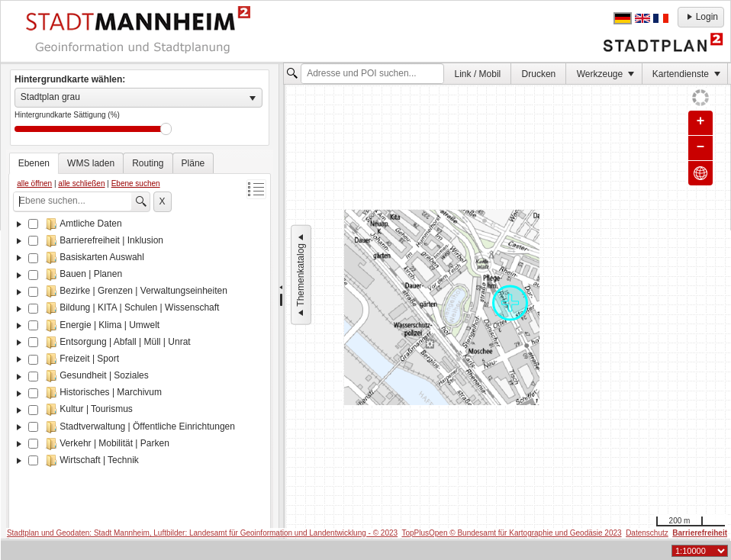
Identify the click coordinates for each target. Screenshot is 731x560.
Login (701, 17)
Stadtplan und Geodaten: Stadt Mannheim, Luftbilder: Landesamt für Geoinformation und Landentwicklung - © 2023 (202, 533)
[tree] (140, 381)
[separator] (281, 301)
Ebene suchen (136, 183)
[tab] (34, 163)
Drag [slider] (166, 129)
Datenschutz (647, 533)
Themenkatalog (301, 275)
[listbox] (138, 98)
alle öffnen (34, 183)
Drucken (539, 74)
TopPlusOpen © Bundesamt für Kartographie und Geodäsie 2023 (511, 533)
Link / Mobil (478, 74)
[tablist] (140, 351)
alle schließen (81, 183)
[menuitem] (478, 74)
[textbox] (372, 74)
